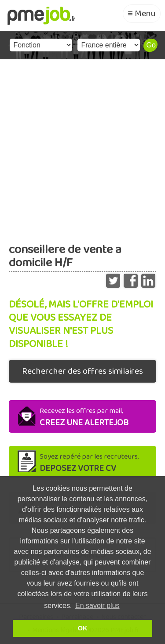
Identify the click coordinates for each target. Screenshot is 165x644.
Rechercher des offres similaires (82, 371)
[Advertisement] (82, 146)
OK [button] (83, 628)
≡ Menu (142, 14)
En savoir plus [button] (97, 606)
